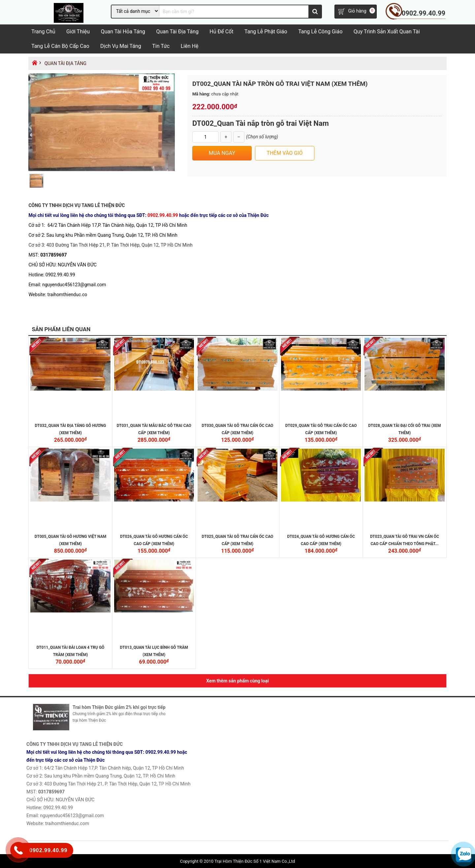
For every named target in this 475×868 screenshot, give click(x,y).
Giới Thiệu (78, 32)
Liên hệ (190, 46)
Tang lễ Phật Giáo (266, 32)
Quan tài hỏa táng (123, 32)
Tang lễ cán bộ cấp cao (60, 46)
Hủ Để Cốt (221, 32)
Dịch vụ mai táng (121, 46)
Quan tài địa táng (177, 32)
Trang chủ (43, 32)
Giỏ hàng (357, 11)
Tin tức (161, 46)
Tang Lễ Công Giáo (320, 32)
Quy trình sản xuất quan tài (387, 32)
